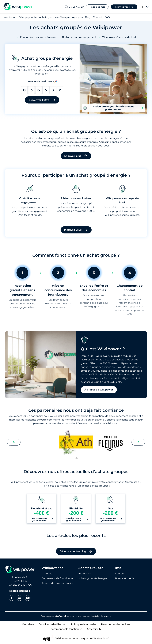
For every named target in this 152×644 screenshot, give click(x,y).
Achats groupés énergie (93, 578)
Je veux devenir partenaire (57, 583)
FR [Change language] (145, 7)
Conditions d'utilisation (52, 624)
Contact (98, 17)
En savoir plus (76, 156)
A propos (77, 17)
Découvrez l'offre (42, 100)
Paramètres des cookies (116, 624)
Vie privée (28, 624)
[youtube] (28, 598)
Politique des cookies (84, 624)
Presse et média (125, 578)
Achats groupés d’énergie (54, 17)
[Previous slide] (14, 442)
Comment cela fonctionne (57, 578)
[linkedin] (20, 598)
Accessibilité (94, 629)
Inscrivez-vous (124, 7)
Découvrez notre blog (76, 551)
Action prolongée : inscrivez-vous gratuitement (113, 108)
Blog (88, 17)
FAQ (107, 17)
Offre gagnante (28, 17)
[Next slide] (138, 442)
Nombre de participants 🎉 (42, 81)
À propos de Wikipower (99, 390)
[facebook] (12, 598)
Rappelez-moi (97, 7)
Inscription (10, 17)
